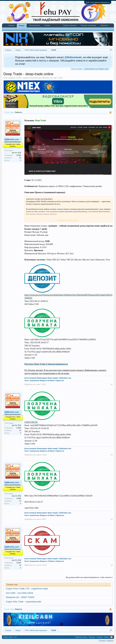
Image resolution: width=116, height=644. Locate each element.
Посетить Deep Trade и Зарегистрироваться (46, 364)
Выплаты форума (77, 69)
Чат (57, 25)
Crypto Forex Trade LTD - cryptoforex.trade (27, 589)
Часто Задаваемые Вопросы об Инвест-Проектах (44, 380)
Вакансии (104, 25)
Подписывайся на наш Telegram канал (96, 69)
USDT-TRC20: (31, 422)
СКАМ (19, 78)
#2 (112, 455)
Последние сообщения (13, 29)
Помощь (92, 637)
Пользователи (34, 25)
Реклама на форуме (88, 25)
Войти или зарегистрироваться (98, 2)
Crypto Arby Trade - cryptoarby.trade (24, 602)
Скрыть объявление (110, 57)
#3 (112, 519)
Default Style (8, 637)
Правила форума (70, 25)
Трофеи (47, 25)
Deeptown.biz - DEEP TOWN (20, 597)
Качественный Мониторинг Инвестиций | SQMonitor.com (48, 378)
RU (15, 637)
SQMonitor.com (47, 78)
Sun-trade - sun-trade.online (20, 593)
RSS (112, 637)
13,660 (19, 155)
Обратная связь (81, 637)
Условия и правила (106, 641)
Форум (22, 25)
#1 (112, 384)
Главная (11, 25)
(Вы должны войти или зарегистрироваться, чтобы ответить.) (89, 577)
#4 (112, 565)
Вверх (107, 637)
